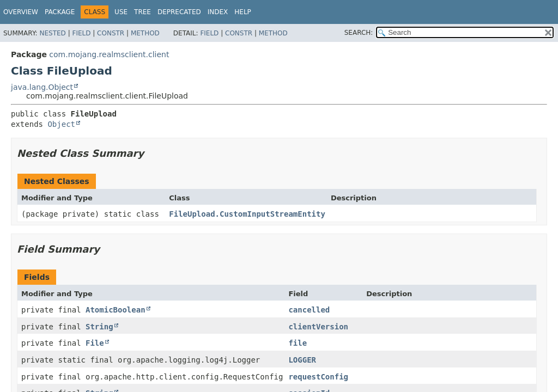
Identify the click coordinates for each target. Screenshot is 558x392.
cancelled (309, 310)
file (298, 343)
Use (121, 12)
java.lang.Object (42, 87)
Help (243, 12)
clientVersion (318, 327)
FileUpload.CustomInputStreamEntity (247, 214)
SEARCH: (359, 33)
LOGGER (302, 360)
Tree (142, 12)
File (95, 343)
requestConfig (318, 377)
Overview (21, 12)
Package (60, 12)
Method (145, 33)
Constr (111, 33)
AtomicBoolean (116, 310)
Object (61, 124)
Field (81, 33)
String (99, 327)
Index (218, 12)
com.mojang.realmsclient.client (109, 54)
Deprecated (179, 12)
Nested (52, 33)
